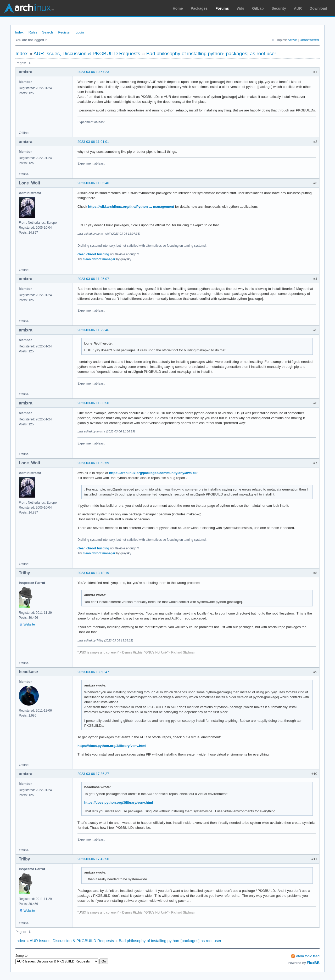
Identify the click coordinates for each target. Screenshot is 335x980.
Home (178, 8)
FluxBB (313, 963)
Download (318, 8)
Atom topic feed (308, 956)
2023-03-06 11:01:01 (93, 142)
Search (48, 32)
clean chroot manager (99, 259)
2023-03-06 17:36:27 (93, 774)
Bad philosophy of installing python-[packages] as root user (211, 53)
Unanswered (309, 40)
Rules (33, 32)
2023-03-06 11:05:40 (93, 183)
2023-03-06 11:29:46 (93, 330)
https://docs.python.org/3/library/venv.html (112, 746)
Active (292, 40)
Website (29, 624)
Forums (222, 8)
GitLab (258, 8)
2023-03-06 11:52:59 (93, 463)
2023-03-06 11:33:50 (93, 403)
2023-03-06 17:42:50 (93, 859)
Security (279, 8)
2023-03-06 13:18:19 (93, 573)
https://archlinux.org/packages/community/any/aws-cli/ (153, 473)
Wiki (241, 8)
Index (19, 32)
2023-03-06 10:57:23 (93, 72)
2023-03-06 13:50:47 (93, 672)
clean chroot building (93, 254)
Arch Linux (29, 8)
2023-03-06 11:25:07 (93, 279)
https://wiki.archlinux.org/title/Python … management (131, 207)
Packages (199, 8)
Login (80, 32)
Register (64, 32)
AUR (298, 8)
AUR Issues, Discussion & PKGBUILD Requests (87, 53)
